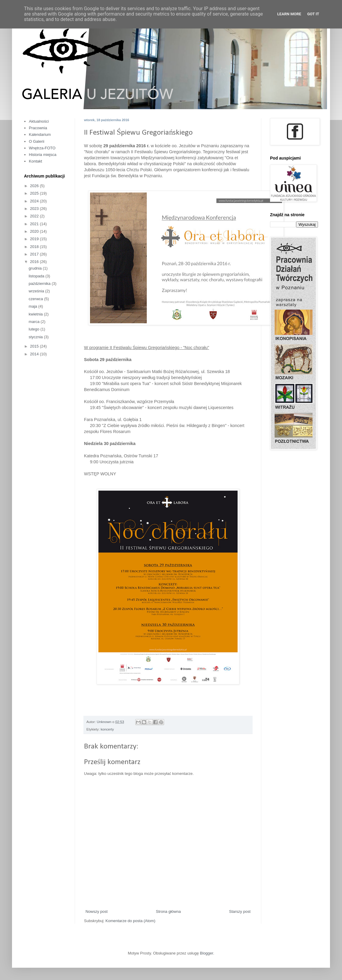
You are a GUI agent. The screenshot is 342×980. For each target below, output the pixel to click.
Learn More (289, 14)
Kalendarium (40, 134)
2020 (35, 231)
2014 (35, 354)
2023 (35, 209)
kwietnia (36, 314)
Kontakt (35, 161)
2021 (35, 224)
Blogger (206, 953)
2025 (35, 193)
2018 (35, 247)
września (37, 291)
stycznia (36, 337)
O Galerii (36, 141)
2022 (35, 216)
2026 (35, 186)
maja (34, 306)
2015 (35, 346)
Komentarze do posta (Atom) (130, 921)
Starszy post (240, 911)
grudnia (36, 268)
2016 (35, 262)
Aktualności (39, 121)
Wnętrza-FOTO (42, 148)
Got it (313, 14)
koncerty (107, 729)
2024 (35, 201)
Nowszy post (97, 911)
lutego (35, 329)
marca (35, 322)
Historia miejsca (43, 155)
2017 (35, 254)
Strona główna (168, 911)
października (40, 284)
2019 (35, 239)
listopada (37, 276)
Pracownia (38, 128)
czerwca (36, 299)
